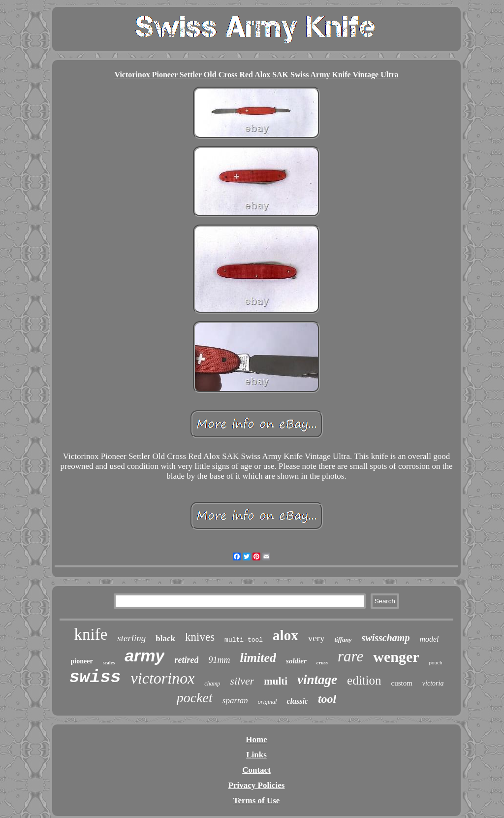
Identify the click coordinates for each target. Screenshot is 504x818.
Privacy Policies (257, 785)
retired (186, 660)
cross (322, 662)
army (144, 655)
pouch (436, 662)
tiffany (343, 639)
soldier (296, 661)
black (165, 638)
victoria (433, 683)
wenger (396, 657)
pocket (195, 698)
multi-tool (244, 640)
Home (256, 739)
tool (327, 699)
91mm (219, 660)
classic (297, 701)
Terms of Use (257, 801)
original (268, 702)
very (316, 638)
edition (364, 680)
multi (276, 681)
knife (91, 634)
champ (212, 684)
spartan (235, 701)
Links (256, 755)
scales (109, 663)
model (429, 639)
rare (350, 656)
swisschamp (386, 638)
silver (242, 681)
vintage (317, 680)
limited (258, 658)
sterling (131, 638)
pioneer (82, 661)
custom (402, 683)
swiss (95, 678)
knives (200, 637)
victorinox (163, 678)
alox (285, 635)
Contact (256, 770)
